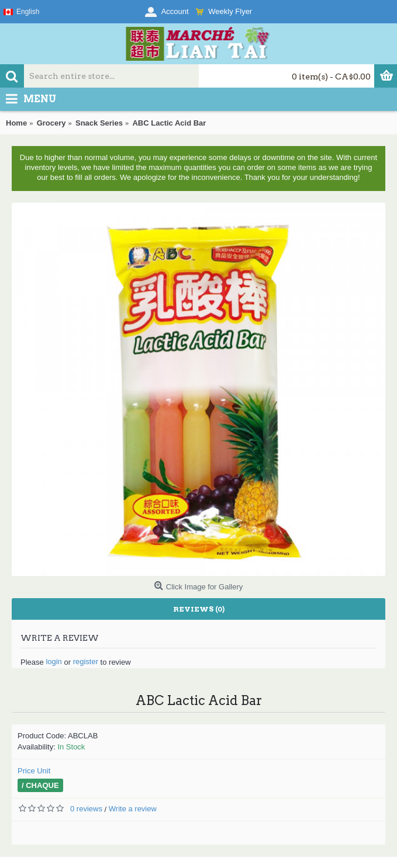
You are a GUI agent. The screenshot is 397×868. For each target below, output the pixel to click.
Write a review (133, 809)
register (86, 662)
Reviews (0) (199, 609)
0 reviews (86, 809)
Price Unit (34, 771)
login (53, 662)
